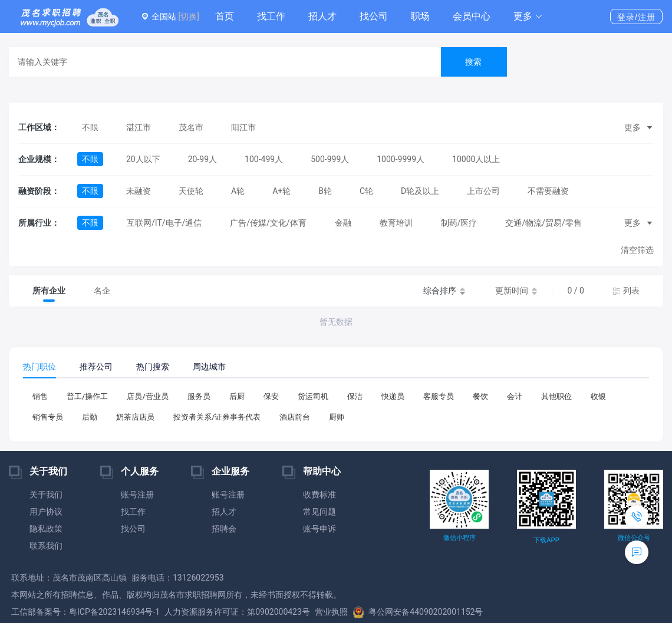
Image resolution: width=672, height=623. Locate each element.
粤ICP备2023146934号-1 (114, 612)
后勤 (90, 417)
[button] (528, 17)
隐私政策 (46, 529)
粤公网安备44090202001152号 (418, 612)
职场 (420, 16)
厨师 (337, 417)
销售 (40, 396)
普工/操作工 (87, 396)
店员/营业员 (147, 396)
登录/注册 (636, 17)
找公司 (374, 16)
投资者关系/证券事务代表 (217, 417)
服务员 (199, 396)
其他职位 (556, 396)
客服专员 (439, 396)
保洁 (355, 396)
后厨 (237, 396)
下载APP (546, 540)
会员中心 (472, 16)
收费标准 (319, 495)
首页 (225, 16)
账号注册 (137, 495)
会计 (515, 396)
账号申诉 (319, 529)
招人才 (322, 16)
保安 (271, 396)
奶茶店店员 (135, 417)
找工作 (271, 16)
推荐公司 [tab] (96, 367)
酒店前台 (295, 417)
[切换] (188, 17)
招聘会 (224, 529)
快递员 (393, 396)
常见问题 (319, 512)
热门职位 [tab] (39, 367)
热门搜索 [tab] (153, 367)
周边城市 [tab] (209, 367)
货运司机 (313, 396)
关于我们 (46, 495)
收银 (598, 396)
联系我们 (46, 546)
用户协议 (46, 512)
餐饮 (480, 396)
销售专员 (48, 417)
